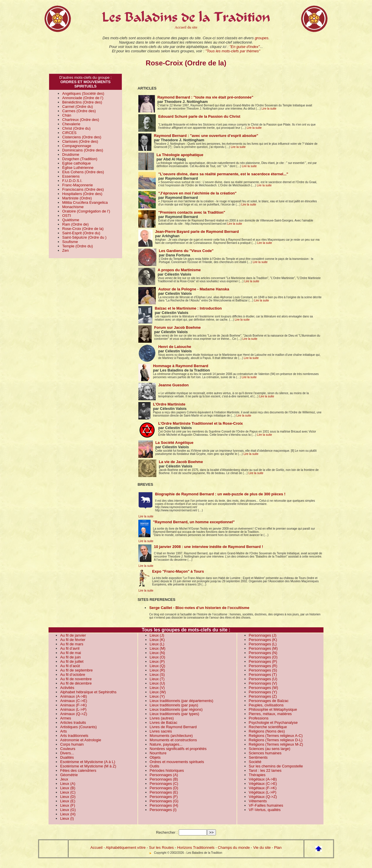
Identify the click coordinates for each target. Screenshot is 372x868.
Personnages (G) (164, 801)
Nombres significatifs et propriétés (178, 749)
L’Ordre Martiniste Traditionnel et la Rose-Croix (200, 423)
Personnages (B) (164, 779)
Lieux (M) (158, 648)
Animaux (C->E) (74, 701)
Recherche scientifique (268, 727)
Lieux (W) (158, 692)
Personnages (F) (164, 797)
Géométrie (69, 775)
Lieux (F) (68, 805)
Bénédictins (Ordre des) (82, 102)
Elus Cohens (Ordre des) (83, 172)
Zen (65, 250)
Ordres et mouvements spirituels (177, 762)
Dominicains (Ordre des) (83, 150)
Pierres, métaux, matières (270, 714)
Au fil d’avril (70, 648)
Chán (67, 115)
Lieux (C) (68, 792)
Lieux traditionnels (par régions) (176, 709)
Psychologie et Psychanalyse (273, 723)
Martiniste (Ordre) (77, 198)
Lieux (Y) (157, 696)
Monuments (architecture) (171, 736)
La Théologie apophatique (180, 155)
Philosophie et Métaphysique (273, 709)
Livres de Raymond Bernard (173, 727)
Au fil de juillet (72, 661)
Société (255, 762)
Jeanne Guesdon (173, 385)
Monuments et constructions (173, 740)
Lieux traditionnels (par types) (175, 714)
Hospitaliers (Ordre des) (82, 194)
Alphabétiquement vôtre (126, 848)
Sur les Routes (161, 848)
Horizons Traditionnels (196, 848)
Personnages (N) (263, 653)
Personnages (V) (263, 683)
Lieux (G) (68, 810)
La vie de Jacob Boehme (181, 462)
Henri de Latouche (175, 347)
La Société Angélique (174, 443)
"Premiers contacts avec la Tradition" (192, 212)
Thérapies (257, 775)
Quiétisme (71, 220)
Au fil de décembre (76, 683)
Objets (155, 757)
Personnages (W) (263, 688)
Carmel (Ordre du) (77, 107)
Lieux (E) (68, 801)
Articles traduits (73, 723)
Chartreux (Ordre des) (81, 120)
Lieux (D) (68, 797)
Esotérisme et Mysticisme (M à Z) (88, 766)
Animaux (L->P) (73, 709)
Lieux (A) (68, 784)
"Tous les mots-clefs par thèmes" (233, 51)
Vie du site (262, 848)
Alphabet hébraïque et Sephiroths (88, 692)
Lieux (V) (157, 688)
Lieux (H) (68, 814)
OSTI (67, 216)
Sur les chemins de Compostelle (276, 766)
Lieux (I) (67, 818)
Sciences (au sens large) (270, 749)
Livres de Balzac (163, 723)
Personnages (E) (164, 792)
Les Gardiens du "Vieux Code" (186, 251)
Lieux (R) (157, 670)
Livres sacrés (161, 731)
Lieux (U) (157, 683)
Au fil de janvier (73, 635)
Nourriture (158, 753)
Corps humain (72, 744)
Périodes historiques (167, 770)
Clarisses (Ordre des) (80, 141)
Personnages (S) (263, 670)
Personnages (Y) (263, 692)
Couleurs (68, 749)
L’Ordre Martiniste (169, 404)
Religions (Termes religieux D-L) (276, 740)
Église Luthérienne (78, 168)
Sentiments (258, 757)
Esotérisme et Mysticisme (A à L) (88, 762)
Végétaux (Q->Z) (263, 797)
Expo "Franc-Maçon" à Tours (178, 571)
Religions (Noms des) (267, 731)
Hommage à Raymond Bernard (180, 366)
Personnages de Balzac (269, 701)
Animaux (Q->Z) (74, 714)
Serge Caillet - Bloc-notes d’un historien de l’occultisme (199, 608)
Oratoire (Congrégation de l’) (86, 211)
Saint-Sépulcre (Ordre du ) (84, 237)
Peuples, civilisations (266, 705)
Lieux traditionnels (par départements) (181, 701)
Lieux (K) (157, 640)
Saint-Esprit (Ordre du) (81, 233)
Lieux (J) (157, 635)
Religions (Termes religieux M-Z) (276, 744)
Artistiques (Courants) (78, 727)
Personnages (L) (263, 644)
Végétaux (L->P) (263, 792)
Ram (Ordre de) (75, 224)
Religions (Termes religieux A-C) (276, 736)
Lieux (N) (157, 653)
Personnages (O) (263, 657)
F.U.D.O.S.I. (72, 181)
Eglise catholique (76, 163)
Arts (64, 731)
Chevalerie (71, 124)
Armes (66, 718)
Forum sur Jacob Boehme (177, 327)
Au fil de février (73, 640)
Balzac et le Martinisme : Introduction (188, 308)
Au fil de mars (72, 644)
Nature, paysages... (166, 744)
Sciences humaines (265, 753)
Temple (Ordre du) (77, 246)
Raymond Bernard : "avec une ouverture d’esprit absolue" (206, 136)
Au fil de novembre (76, 679)
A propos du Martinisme (179, 270)
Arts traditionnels (74, 736)
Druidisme (71, 155)
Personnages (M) (263, 648)
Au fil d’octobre (73, 675)
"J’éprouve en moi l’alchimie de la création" (197, 193)
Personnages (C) (164, 784)
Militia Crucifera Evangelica (85, 202)
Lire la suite (269, 109)
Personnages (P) (263, 661)
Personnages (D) (164, 788)
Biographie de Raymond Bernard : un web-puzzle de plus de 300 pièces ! (220, 494)
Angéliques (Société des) (83, 93)
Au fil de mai (71, 653)
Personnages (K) (263, 640)
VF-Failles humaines (266, 805)
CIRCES (69, 133)
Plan (278, 848)
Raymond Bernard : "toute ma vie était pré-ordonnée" (205, 97)
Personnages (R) (263, 666)
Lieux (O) (157, 657)
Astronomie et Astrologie (81, 740)
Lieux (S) (157, 675)
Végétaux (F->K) (263, 788)
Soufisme (70, 242)
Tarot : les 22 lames (265, 770)
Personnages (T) (263, 675)
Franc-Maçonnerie (78, 185)
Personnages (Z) (263, 696)
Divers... (67, 753)
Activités (67, 688)
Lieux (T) (157, 679)
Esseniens (71, 176)
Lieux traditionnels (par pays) (174, 705)
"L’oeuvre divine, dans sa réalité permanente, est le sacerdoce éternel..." (223, 174)
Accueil (96, 848)
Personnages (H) (164, 805)
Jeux (64, 779)
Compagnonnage (77, 146)
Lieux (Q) (157, 666)
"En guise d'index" (244, 47)
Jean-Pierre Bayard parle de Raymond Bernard (197, 232)
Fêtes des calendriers (78, 770)
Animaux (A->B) (74, 696)
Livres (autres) (162, 718)
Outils (154, 766)
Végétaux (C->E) (263, 784)
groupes (262, 38)
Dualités (67, 757)
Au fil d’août (70, 666)
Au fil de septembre (76, 670)
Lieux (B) (68, 788)
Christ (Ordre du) (76, 128)
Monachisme (73, 207)
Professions (259, 718)
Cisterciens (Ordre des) (82, 137)
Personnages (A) (164, 775)
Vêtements (258, 801)
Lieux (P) (157, 661)
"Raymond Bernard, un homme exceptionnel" (194, 522)
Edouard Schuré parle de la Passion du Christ (199, 116)
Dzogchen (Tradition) (80, 159)
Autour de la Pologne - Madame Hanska (194, 289)
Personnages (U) (263, 679)
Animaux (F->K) (73, 705)
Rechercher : (167, 832)
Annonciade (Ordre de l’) (83, 98)
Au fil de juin (70, 657)
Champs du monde (234, 848)
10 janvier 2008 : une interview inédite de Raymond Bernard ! (208, 547)
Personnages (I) (163, 810)
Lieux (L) (157, 644)
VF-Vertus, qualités (265, 810)
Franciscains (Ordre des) (83, 189)
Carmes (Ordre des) (79, 111)
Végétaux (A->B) (263, 779)
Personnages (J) (263, 635)
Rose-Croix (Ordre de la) (83, 229)
